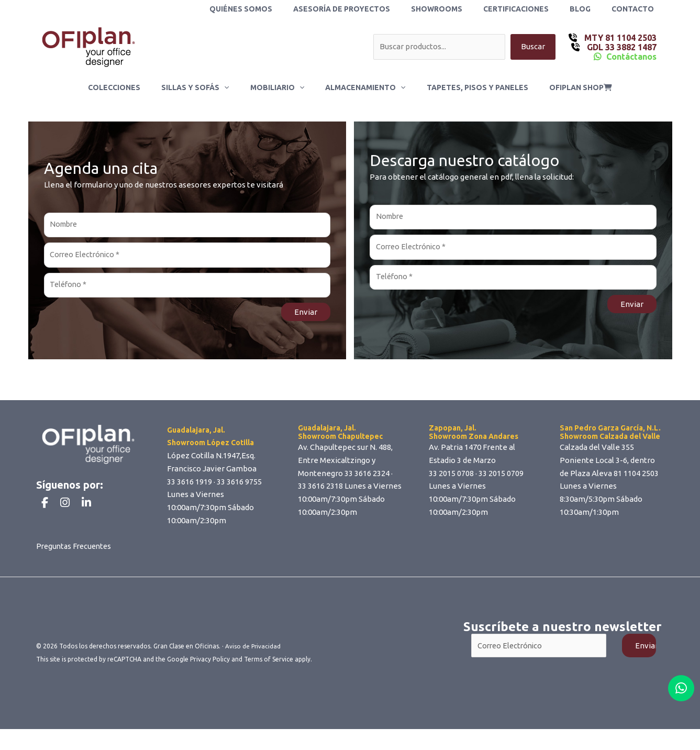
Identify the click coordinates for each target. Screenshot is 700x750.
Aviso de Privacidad (253, 668)
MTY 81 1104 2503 (619, 38)
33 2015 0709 (501, 476)
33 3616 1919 (190, 484)
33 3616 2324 (367, 476)
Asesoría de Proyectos (370, 9)
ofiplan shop (565, 87)
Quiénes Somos (275, 9)
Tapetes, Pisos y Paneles (468, 87)
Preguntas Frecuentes (76, 567)
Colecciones (130, 87)
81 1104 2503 (636, 476)
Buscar (533, 47)
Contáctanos (631, 57)
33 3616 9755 (239, 484)
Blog (590, 9)
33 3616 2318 (320, 489)
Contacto (636, 9)
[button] (234, 87)
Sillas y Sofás (204, 87)
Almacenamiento (362, 87)
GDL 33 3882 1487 (621, 47)
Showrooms (459, 9)
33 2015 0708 (451, 476)
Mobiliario (280, 87)
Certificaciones (532, 9)
